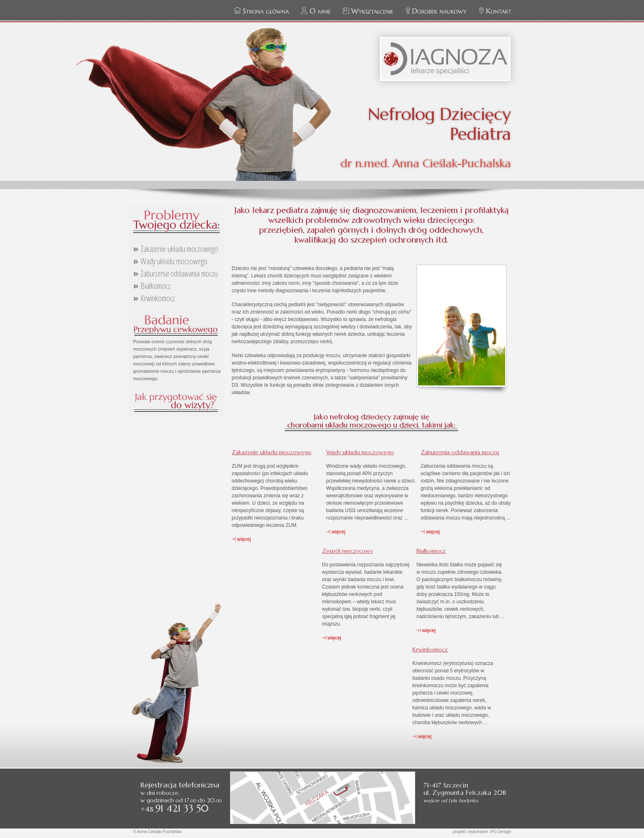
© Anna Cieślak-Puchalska (157, 832)
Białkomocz (155, 286)
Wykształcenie (368, 11)
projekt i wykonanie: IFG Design (482, 832)
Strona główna (262, 11)
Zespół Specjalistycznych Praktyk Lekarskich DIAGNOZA (445, 59)
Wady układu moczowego (174, 261)
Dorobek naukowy (436, 11)
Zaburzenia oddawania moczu (179, 274)
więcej (241, 539)
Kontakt (495, 11)
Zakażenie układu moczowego (179, 249)
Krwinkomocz (158, 298)
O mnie (316, 11)
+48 (175, 809)
